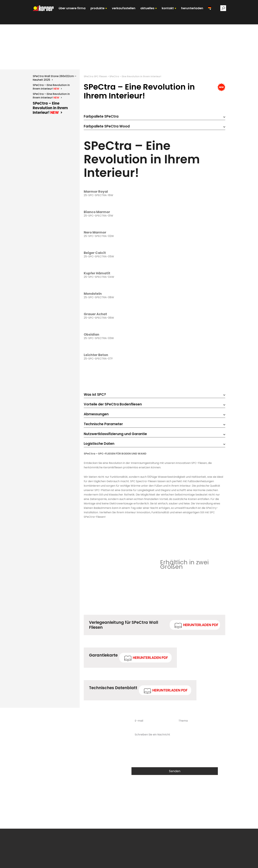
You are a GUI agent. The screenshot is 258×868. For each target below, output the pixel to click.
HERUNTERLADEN (186, 12)
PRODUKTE (102, 12)
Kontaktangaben (216, 862)
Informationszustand (191, 862)
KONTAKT (164, 12)
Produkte (103, 862)
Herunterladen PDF (201, 644)
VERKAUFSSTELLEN (125, 12)
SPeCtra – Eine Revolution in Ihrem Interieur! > (51, 101)
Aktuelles (158, 862)
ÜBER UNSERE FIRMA (79, 12)
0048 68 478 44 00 (82, 763)
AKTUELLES (146, 12)
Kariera (146, 862)
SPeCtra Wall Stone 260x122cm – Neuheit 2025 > (55, 92)
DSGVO (117, 838)
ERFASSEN (171, 862)
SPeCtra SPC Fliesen (95, 91)
